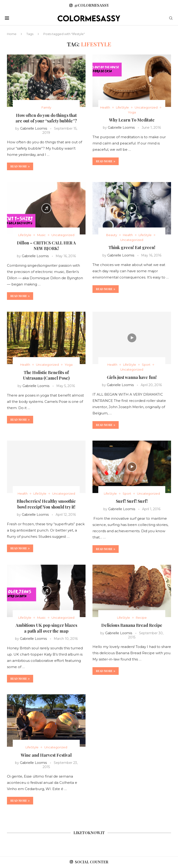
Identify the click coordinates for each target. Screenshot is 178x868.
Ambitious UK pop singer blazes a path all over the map (46, 628)
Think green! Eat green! (132, 247)
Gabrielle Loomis (34, 128)
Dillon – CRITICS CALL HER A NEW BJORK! (46, 246)
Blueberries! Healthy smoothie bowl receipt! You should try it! (46, 504)
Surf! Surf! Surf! (132, 501)
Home (12, 34)
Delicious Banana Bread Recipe (132, 625)
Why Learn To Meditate (132, 120)
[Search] (171, 19)
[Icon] (46, 208)
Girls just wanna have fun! (132, 377)
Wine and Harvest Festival (46, 755)
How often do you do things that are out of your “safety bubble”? (46, 118)
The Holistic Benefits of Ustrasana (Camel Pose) (46, 375)
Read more (20, 166)
